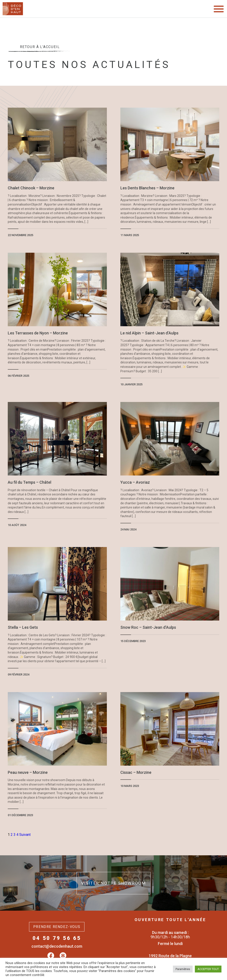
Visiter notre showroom (113, 883)
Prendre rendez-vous (57, 927)
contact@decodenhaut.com (57, 946)
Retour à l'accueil (40, 48)
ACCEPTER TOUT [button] (208, 969)
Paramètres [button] (183, 969)
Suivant (25, 835)
